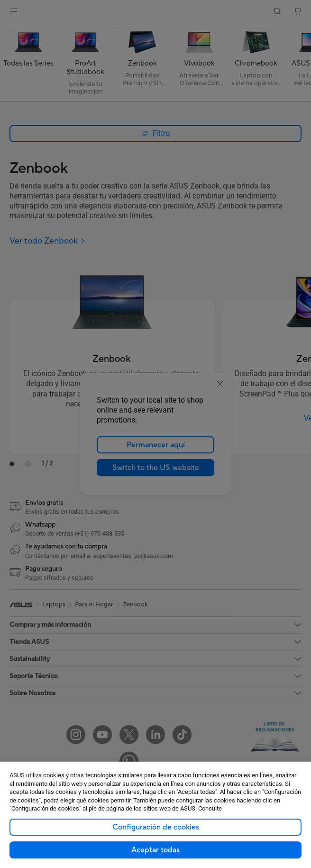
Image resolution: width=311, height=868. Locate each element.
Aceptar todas (155, 850)
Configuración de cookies (156, 827)
